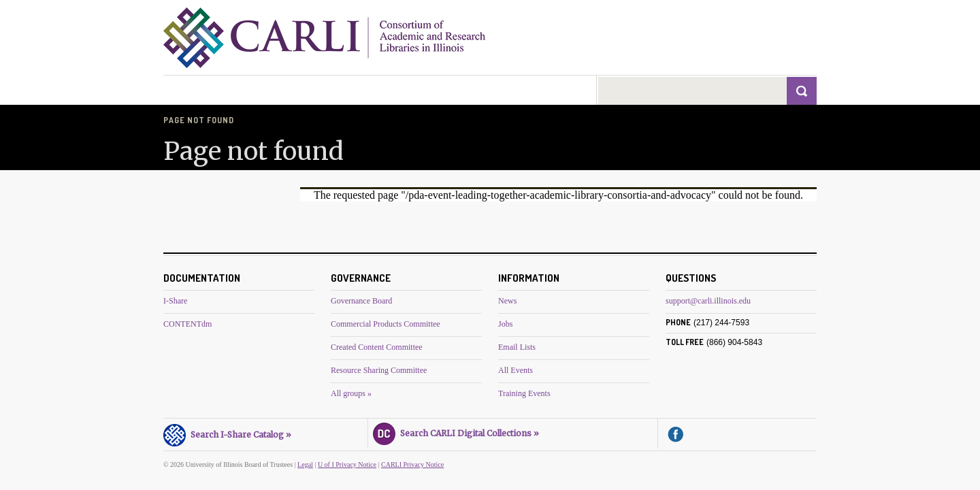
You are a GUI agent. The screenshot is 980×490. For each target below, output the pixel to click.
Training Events (524, 393)
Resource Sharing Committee (379, 370)
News (507, 301)
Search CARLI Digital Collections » (456, 431)
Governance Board (361, 301)
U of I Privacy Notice (347, 464)
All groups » (351, 393)
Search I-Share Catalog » (227, 433)
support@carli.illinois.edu (708, 301)
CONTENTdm (187, 324)
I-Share (175, 301)
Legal (305, 464)
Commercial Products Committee (386, 324)
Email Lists (517, 347)
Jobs (505, 324)
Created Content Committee (377, 347)
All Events (516, 370)
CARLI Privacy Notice (412, 464)
